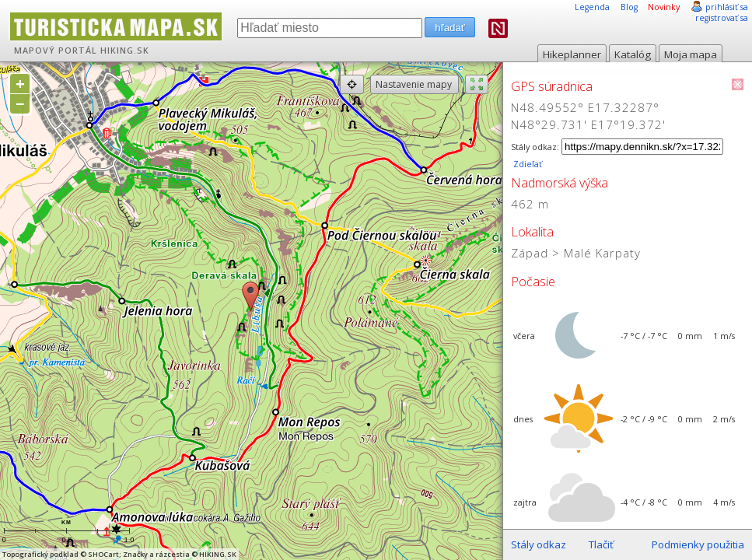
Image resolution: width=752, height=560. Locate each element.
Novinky (664, 7)
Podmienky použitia (698, 544)
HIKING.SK (125, 51)
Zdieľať (526, 164)
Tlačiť (601, 544)
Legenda (592, 7)
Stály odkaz (539, 544)
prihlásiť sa (727, 7)
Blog (629, 7)
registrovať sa (722, 18)
